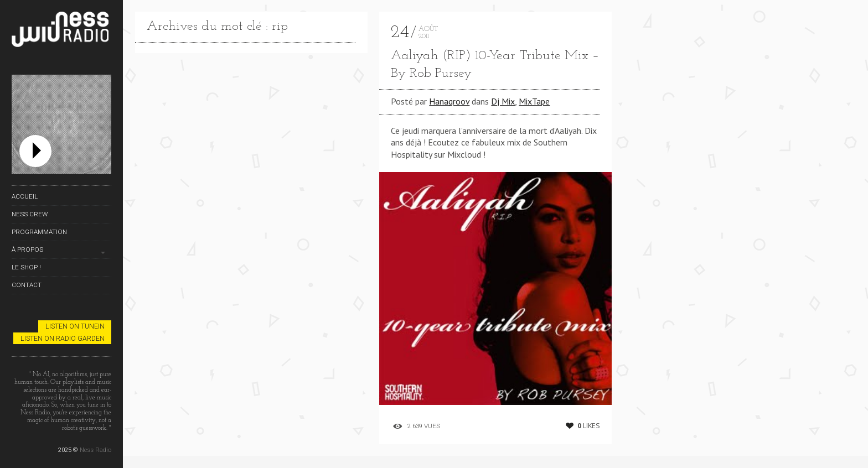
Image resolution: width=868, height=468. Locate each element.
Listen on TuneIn (75, 326)
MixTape (534, 101)
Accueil (25, 196)
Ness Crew (30, 214)
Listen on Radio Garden (63, 338)
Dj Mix (503, 101)
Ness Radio (95, 450)
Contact (27, 285)
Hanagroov (449, 101)
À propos (27, 249)
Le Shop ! (26, 267)
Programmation (39, 232)
